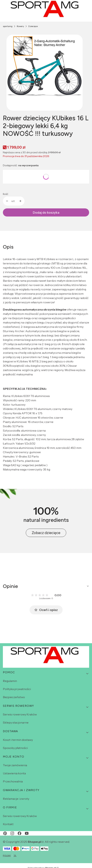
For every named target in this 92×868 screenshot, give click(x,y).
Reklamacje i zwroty (16, 799)
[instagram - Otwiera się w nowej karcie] (12, 833)
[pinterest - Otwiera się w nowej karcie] (5, 833)
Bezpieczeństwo (14, 697)
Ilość (6, 194)
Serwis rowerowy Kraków (20, 714)
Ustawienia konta (14, 773)
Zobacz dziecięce (46, 533)
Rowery (20, 26)
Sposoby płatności (15, 748)
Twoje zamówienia (15, 765)
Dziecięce (33, 26)
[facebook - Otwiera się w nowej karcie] (19, 833)
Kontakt (8, 824)
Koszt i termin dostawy (18, 740)
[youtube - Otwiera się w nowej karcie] (27, 833)
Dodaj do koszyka (46, 213)
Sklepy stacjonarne (16, 722)
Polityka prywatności (17, 689)
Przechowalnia (13, 781)
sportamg (8, 26)
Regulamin (10, 681)
